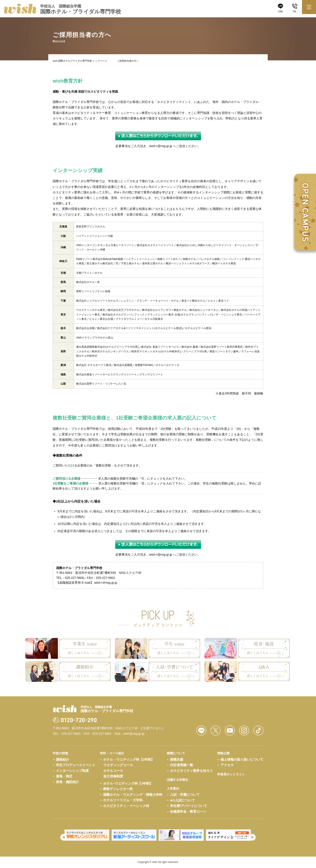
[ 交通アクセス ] (152, 728)
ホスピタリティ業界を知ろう (191, 771)
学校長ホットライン (231, 774)
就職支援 (177, 759)
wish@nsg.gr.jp (134, 734)
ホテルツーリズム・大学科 (123, 800)
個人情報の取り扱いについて (242, 759)
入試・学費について (185, 795)
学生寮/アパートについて (189, 806)
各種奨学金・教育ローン (188, 811)
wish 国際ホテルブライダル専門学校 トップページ (80, 61)
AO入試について (182, 800)
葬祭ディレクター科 (118, 789)
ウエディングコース (118, 765)
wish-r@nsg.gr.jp (161, 146)
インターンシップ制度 (72, 771)
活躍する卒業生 (178, 780)
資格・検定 (64, 776)
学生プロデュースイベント (76, 765)
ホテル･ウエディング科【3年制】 (128, 783)
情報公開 (223, 753)
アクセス (227, 765)
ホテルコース (113, 771)
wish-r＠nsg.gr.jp (106, 583)
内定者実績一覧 (182, 765)
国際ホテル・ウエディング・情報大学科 (133, 795)
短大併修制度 (113, 776)
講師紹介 (63, 759)
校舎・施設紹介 (67, 782)
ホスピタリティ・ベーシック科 (126, 806)
